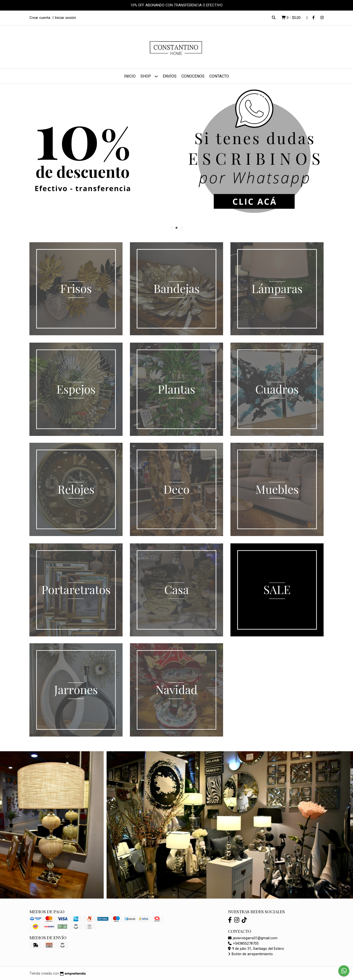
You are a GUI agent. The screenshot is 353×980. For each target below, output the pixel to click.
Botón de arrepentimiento (250, 954)
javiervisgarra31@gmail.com (253, 938)
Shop (149, 76)
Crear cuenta (40, 18)
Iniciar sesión (65, 18)
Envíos (170, 76)
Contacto (219, 76)
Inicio (130, 76)
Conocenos (193, 76)
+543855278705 (243, 944)
